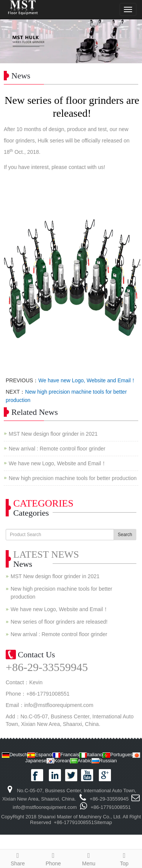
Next (132, 41)
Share (18, 858)
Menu (89, 858)
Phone (53, 858)
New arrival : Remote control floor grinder (57, 449)
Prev (10, 41)
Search (125, 535)
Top (124, 858)
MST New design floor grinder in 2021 (53, 434)
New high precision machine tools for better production (73, 478)
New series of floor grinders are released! (59, 622)
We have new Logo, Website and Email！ (87, 380)
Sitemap (103, 822)
